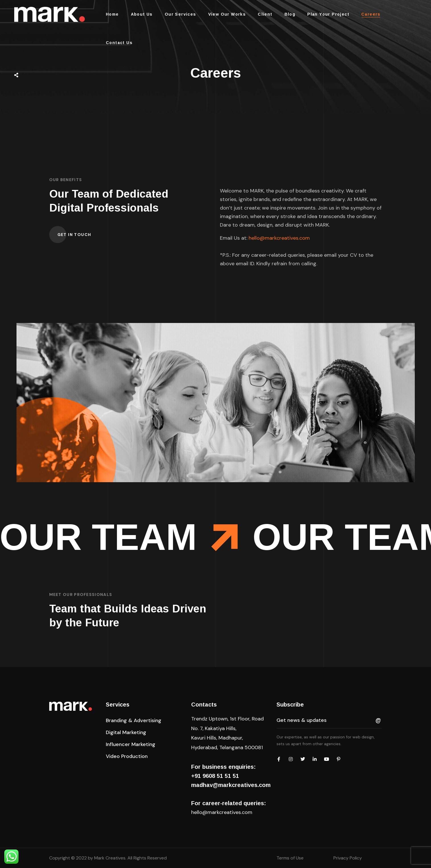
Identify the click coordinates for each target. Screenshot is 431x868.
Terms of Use (290, 858)
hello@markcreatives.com (279, 238)
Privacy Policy (348, 858)
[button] (74, 235)
